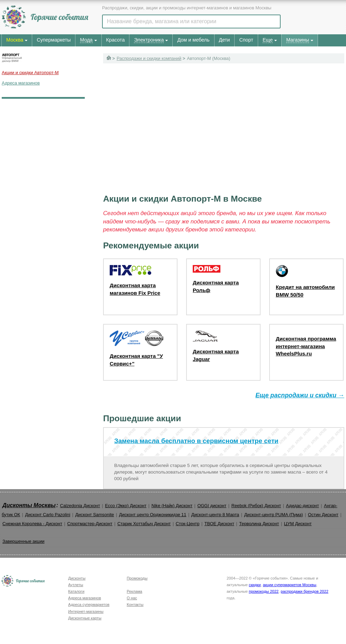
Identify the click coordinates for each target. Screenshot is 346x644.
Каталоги (76, 591)
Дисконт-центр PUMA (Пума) (274, 515)
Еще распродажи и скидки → (300, 395)
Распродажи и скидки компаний (149, 58)
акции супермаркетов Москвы (290, 585)
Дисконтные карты (85, 618)
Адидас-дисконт (303, 506)
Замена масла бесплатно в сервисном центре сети (196, 441)
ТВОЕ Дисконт (219, 524)
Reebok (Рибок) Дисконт (256, 506)
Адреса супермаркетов (89, 605)
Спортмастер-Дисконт (90, 524)
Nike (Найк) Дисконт (172, 506)
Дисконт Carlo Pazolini (48, 515)
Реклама (134, 591)
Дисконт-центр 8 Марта (215, 515)
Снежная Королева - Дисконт (32, 524)
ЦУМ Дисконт (298, 524)
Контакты (135, 605)
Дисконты (77, 578)
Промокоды (137, 578)
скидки (255, 585)
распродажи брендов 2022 (304, 591)
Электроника (149, 40)
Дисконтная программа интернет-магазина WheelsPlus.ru (306, 346)
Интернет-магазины (86, 611)
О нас (132, 598)
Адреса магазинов (21, 83)
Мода (86, 40)
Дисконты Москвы (29, 505)
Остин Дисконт (323, 515)
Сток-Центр (188, 524)
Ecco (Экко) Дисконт (126, 506)
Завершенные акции (23, 541)
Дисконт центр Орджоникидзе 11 (153, 515)
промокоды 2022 (264, 591)
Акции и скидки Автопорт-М (30, 73)
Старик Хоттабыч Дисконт (144, 524)
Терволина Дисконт (259, 524)
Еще (268, 40)
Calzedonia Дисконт (80, 506)
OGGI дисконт (212, 506)
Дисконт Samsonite (94, 515)
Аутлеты (76, 585)
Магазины (298, 40)
